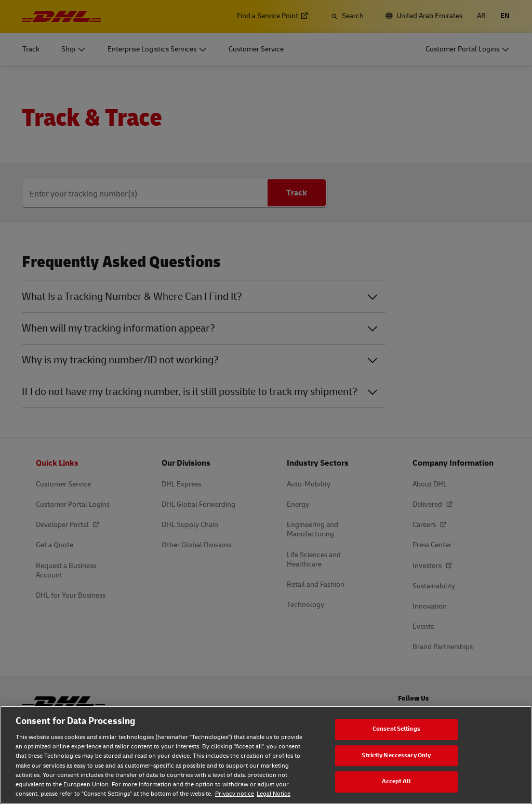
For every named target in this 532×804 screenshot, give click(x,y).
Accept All (396, 781)
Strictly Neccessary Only (396, 755)
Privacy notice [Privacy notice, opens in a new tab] (235, 794)
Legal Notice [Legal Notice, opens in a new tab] (274, 794)
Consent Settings (396, 729)
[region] (266, 755)
